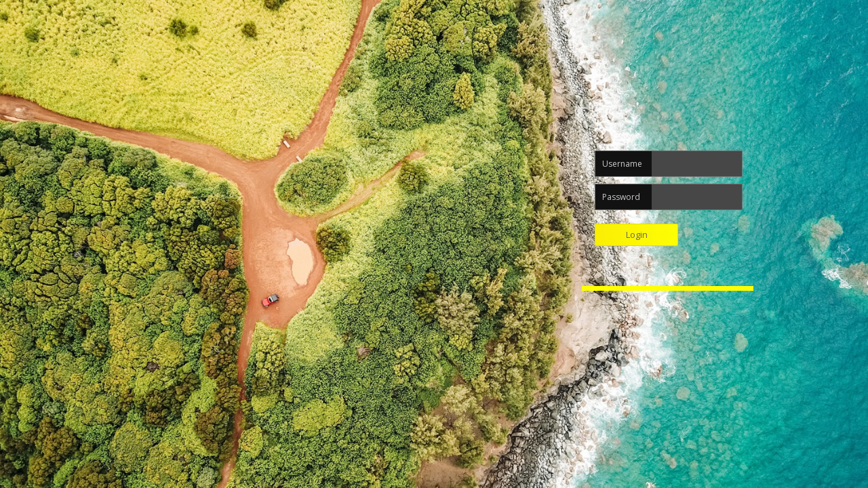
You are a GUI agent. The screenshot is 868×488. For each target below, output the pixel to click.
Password (621, 197)
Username (622, 164)
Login (637, 235)
